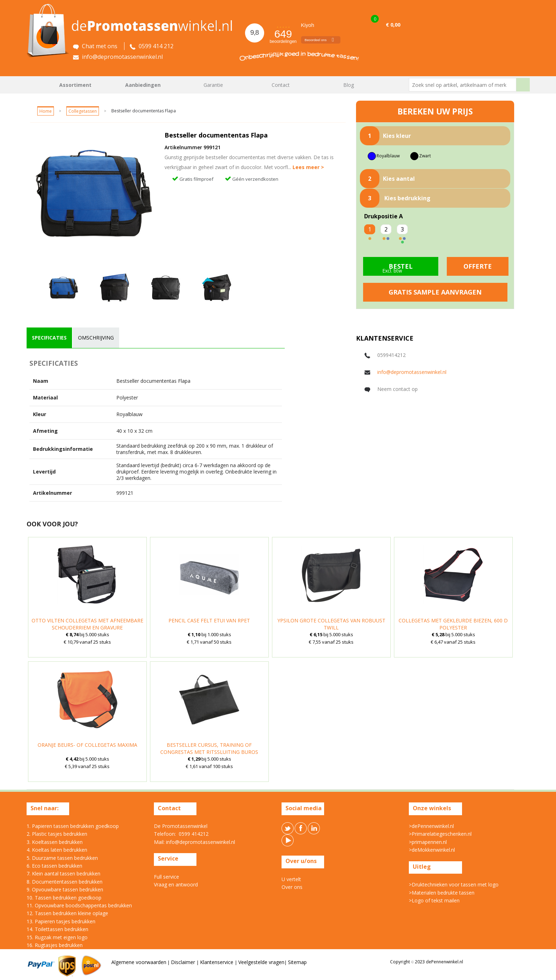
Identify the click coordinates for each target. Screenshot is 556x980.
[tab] (49, 338)
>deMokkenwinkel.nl (432, 850)
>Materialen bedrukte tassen (442, 893)
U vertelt (291, 879)
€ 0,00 (393, 25)
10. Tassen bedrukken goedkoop (64, 898)
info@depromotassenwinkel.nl (412, 372)
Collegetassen (83, 111)
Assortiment (75, 85)
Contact (281, 85)
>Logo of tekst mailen (434, 900)
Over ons (292, 887)
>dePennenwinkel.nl (431, 826)
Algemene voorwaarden (139, 962)
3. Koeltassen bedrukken (55, 842)
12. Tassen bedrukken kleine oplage (67, 913)
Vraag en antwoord (176, 884)
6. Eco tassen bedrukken (54, 866)
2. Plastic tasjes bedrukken (57, 834)
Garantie (213, 85)
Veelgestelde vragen (261, 962)
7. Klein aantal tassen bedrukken (63, 873)
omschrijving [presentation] (96, 338)
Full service (166, 877)
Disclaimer (184, 962)
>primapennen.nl (428, 842)
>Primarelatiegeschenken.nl (440, 834)
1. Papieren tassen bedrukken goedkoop (73, 826)
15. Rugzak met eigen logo (57, 937)
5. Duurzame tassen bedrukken (62, 858)
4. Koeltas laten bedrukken (57, 850)
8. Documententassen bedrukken (65, 882)
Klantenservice (217, 962)
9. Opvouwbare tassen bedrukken (65, 889)
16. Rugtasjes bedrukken (55, 945)
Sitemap (297, 962)
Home (35, 85)
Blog (349, 85)
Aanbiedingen (143, 85)
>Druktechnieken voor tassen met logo (454, 884)
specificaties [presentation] (49, 338)
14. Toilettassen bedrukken (57, 929)
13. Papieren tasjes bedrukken (61, 921)
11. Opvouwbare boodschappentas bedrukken (79, 905)
